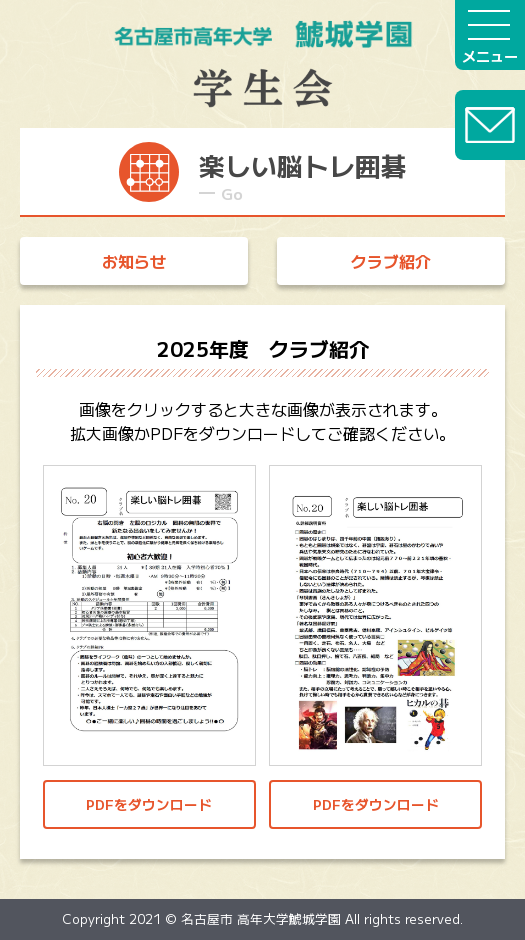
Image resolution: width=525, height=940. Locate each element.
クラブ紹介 (391, 261)
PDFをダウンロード (149, 804)
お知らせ (134, 261)
